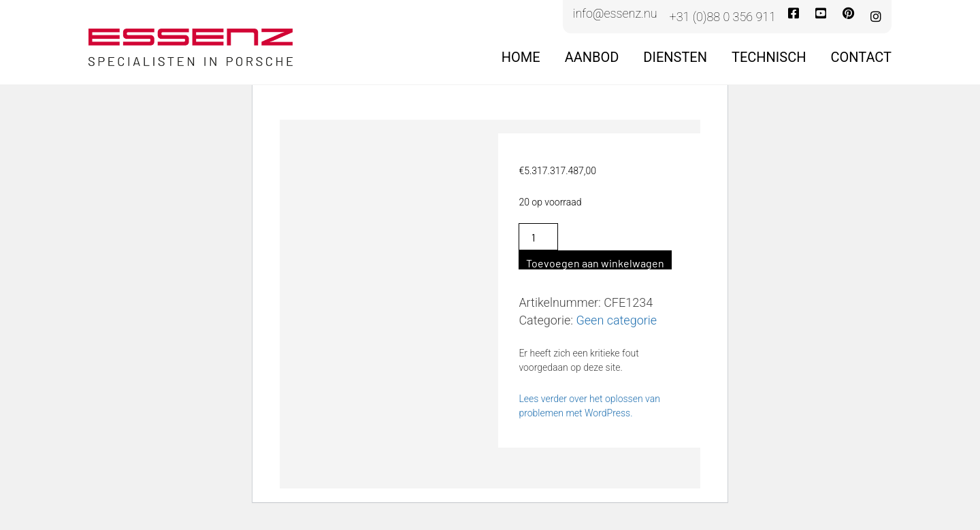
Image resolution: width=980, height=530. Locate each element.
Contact (861, 57)
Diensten (675, 57)
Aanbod (592, 57)
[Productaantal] (538, 237)
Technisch (769, 57)
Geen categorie (616, 320)
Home (521, 57)
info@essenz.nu (615, 14)
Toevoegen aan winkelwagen (595, 263)
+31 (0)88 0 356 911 (723, 17)
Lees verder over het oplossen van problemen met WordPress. (589, 406)
